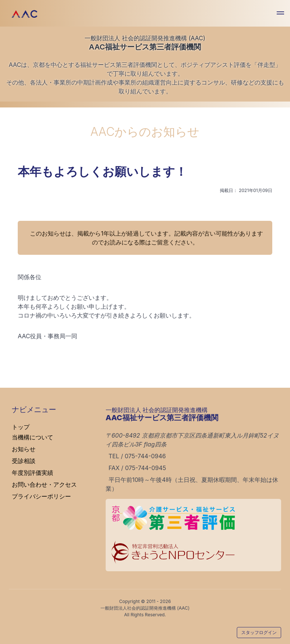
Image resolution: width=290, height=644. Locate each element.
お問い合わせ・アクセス (44, 484)
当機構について (33, 437)
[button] (280, 14)
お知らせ (24, 449)
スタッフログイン (259, 632)
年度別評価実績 (33, 473)
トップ (21, 427)
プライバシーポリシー (41, 496)
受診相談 (24, 461)
